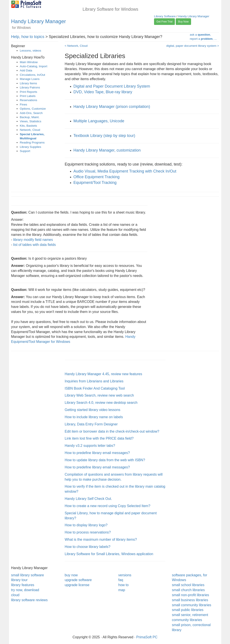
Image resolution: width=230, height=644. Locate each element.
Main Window (29, 62)
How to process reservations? (88, 532)
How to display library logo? (86, 525)
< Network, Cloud (76, 46)
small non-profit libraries (191, 595)
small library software (28, 575)
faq (121, 580)
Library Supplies (31, 147)
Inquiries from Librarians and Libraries (94, 381)
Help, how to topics (28, 37)
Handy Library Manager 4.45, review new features (104, 374)
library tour (19, 580)
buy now (71, 575)
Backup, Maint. (30, 117)
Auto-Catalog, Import (34, 66)
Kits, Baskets (29, 126)
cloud (15, 595)
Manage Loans (30, 79)
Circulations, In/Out (33, 75)
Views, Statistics (31, 121)
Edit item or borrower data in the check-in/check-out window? (112, 431)
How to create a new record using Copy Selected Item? (108, 506)
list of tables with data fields (34, 245)
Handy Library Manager (39, 21)
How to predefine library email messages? (97, 453)
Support (25, 151)
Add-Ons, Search (31, 113)
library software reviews (29, 600)
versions (125, 575)
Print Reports (29, 92)
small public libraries (188, 610)
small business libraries (190, 600)
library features (23, 585)
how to (124, 585)
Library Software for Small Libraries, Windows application (109, 554)
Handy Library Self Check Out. (88, 499)
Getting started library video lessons (93, 410)
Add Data (26, 70)
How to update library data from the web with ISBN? (105, 460)
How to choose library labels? (88, 547)
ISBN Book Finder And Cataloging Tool (95, 388)
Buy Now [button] (183, 22)
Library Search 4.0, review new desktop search (101, 403)
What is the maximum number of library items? (101, 540)
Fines (24, 104)
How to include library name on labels (94, 417)
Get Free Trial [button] (164, 22)
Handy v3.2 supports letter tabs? (90, 446)
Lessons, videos (31, 51)
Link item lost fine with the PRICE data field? (99, 438)
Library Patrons (30, 87)
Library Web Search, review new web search (99, 395)
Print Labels (28, 96)
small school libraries (188, 585)
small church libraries (188, 590)
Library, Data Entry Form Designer (91, 424)
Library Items (29, 83)
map (122, 590)
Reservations (29, 100)
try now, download (25, 590)
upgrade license (77, 585)
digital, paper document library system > (193, 46)
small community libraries (192, 605)
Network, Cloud (30, 130)
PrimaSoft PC (147, 637)
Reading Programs (32, 142)
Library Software (165, 16)
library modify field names (33, 240)
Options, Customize (33, 109)
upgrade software (78, 580)
